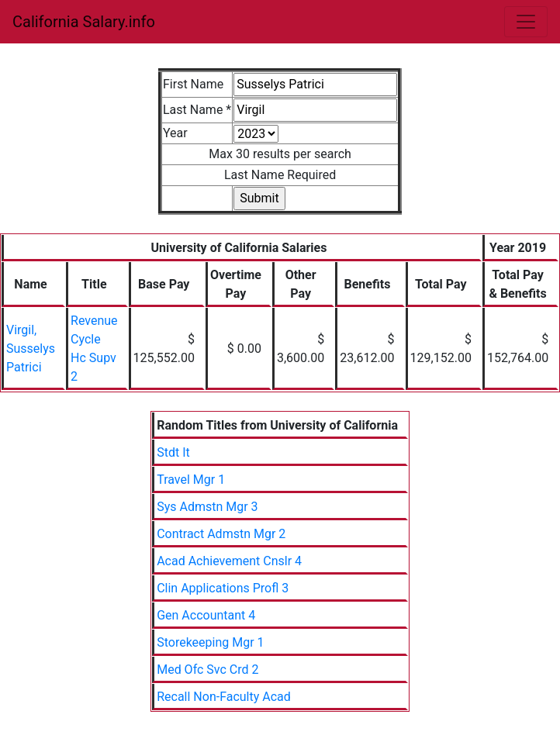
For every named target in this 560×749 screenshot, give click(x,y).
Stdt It (173, 452)
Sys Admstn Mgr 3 (207, 507)
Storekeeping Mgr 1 (210, 642)
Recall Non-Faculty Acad (224, 697)
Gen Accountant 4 (206, 615)
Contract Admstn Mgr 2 (221, 534)
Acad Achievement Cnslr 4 (229, 561)
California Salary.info (84, 22)
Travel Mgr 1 (191, 480)
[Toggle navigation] (526, 22)
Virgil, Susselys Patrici (31, 349)
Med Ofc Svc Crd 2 (207, 670)
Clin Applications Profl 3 (223, 588)
